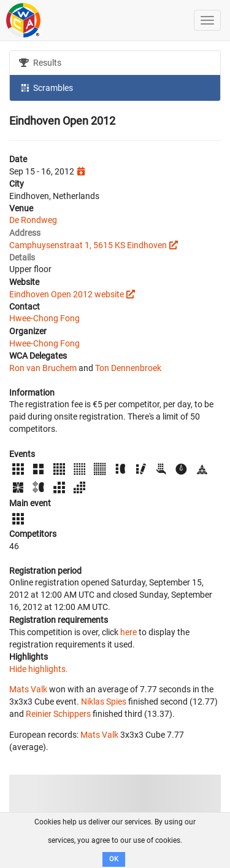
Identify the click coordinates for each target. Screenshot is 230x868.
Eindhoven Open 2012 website (67, 294)
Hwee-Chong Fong (44, 318)
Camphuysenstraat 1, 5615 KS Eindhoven (88, 245)
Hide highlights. (39, 669)
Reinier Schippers (58, 714)
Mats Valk (28, 689)
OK (114, 859)
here (128, 632)
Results (40, 63)
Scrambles (46, 87)
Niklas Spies (104, 702)
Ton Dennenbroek (128, 368)
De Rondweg (33, 220)
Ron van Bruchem (43, 368)
